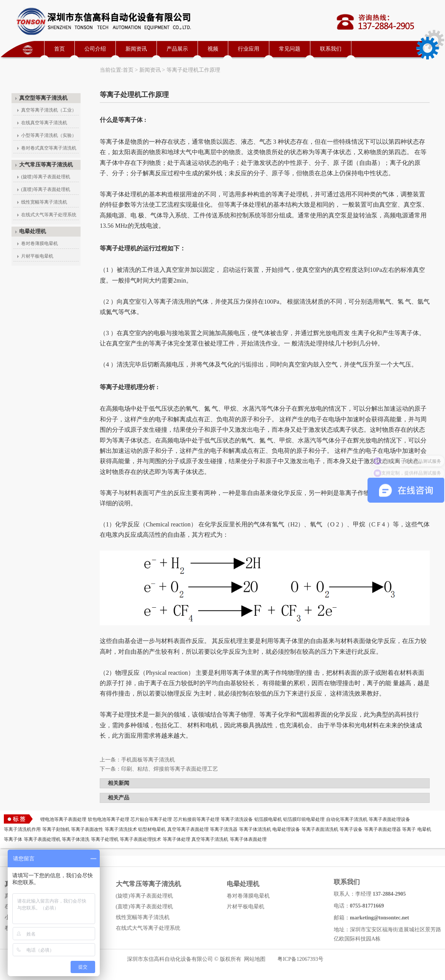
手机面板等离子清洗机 (148, 760)
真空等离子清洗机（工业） (49, 110)
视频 (213, 49)
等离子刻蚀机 (56, 829)
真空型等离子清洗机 (43, 98)
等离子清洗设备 (237, 819)
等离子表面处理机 (42, 839)
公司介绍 (95, 49)
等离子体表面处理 (248, 839)
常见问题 (290, 49)
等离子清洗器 (224, 829)
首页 (59, 49)
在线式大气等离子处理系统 (49, 215)
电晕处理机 (33, 231)
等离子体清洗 (76, 839)
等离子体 (13, 839)
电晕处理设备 (286, 829)
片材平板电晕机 (37, 256)
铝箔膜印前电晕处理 (304, 819)
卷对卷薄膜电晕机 (40, 243)
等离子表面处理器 (382, 829)
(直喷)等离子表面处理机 (46, 189)
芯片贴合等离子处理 (151, 819)
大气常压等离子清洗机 (46, 165)
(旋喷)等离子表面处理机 (46, 177)
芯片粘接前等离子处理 (196, 819)
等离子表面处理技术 (140, 839)
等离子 (409, 829)
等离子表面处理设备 (389, 819)
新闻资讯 (136, 49)
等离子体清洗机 (255, 829)
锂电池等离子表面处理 (63, 819)
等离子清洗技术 (121, 829)
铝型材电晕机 (152, 829)
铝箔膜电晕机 (268, 819)
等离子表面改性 (87, 829)
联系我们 (331, 49)
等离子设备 (351, 829)
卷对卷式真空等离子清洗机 (49, 148)
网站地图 (255, 959)
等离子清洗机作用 (22, 829)
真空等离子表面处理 (188, 829)
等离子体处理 (176, 839)
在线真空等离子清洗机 (44, 123)
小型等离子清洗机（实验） (49, 135)
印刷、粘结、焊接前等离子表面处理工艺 (170, 769)
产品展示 (177, 49)
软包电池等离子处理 (109, 819)
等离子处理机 (105, 839)
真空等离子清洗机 (210, 839)
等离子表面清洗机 (320, 829)
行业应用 (249, 49)
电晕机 (424, 829)
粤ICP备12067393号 (300, 959)
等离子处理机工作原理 (193, 70)
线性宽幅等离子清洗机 (44, 202)
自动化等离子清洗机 (347, 819)
